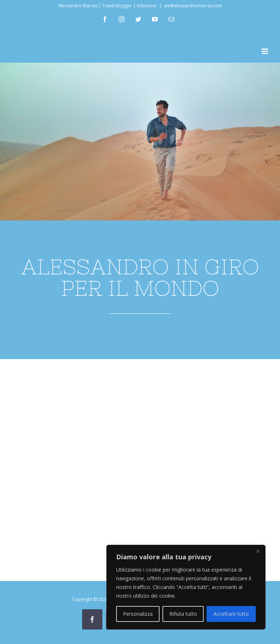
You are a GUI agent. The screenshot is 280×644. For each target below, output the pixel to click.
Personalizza (138, 614)
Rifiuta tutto (183, 614)
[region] (186, 587)
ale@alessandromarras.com (193, 6)
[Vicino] (258, 551)
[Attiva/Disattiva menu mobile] (265, 51)
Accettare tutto (231, 614)
